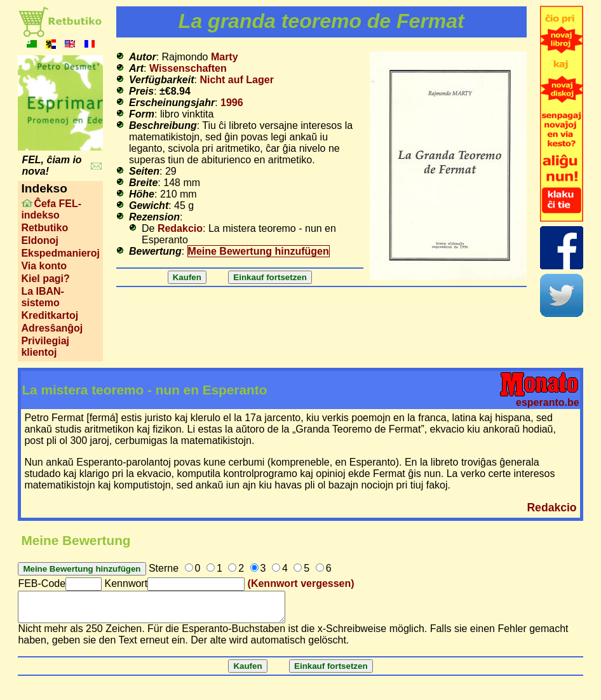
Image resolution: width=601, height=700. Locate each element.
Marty (225, 57)
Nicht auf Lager (236, 80)
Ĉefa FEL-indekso (51, 209)
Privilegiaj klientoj (45, 347)
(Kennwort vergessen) (301, 583)
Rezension (154, 217)
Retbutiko (44, 228)
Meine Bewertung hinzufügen (259, 251)
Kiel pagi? (45, 279)
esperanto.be (548, 402)
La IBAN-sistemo (43, 297)
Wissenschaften (188, 68)
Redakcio (180, 228)
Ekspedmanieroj (60, 253)
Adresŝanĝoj (52, 328)
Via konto (44, 266)
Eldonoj (40, 240)
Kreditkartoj (50, 315)
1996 (232, 103)
